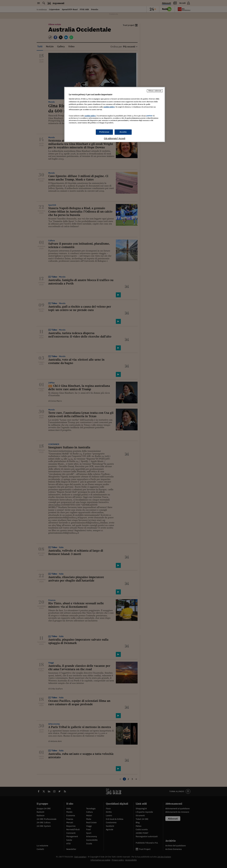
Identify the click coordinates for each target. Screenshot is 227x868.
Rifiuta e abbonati (155, 91)
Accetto (123, 132)
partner (150, 116)
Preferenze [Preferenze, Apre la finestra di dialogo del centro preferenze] (104, 132)
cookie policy (109, 107)
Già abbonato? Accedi (115, 138)
